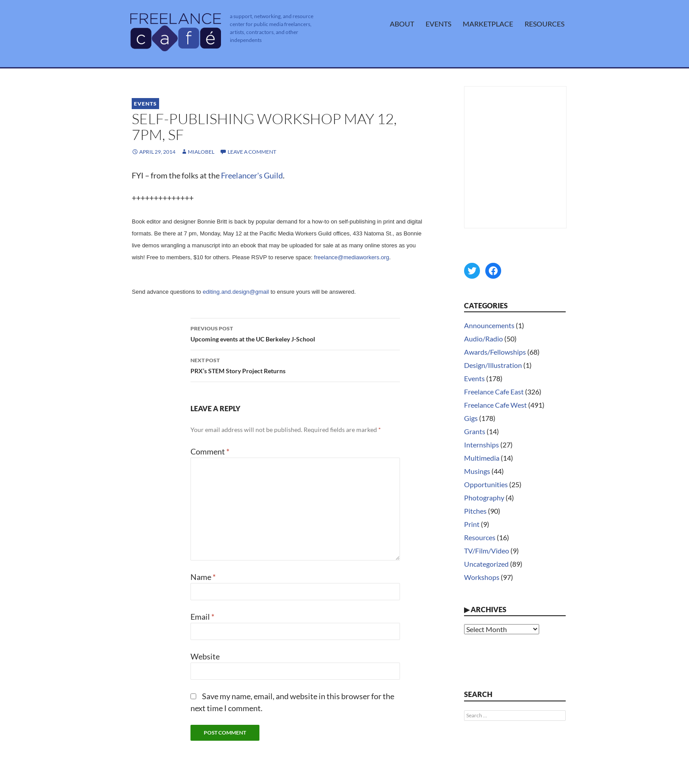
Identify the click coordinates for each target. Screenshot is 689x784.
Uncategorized (486, 564)
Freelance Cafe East (494, 392)
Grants (475, 431)
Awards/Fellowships (495, 352)
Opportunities (486, 484)
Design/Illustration (493, 365)
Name (203, 577)
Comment (210, 451)
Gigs (471, 418)
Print (472, 524)
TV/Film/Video (487, 551)
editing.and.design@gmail (236, 292)
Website (205, 656)
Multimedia (482, 458)
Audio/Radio (483, 339)
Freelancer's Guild (252, 175)
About (402, 24)
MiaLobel (201, 152)
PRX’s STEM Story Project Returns (295, 365)
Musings (477, 471)
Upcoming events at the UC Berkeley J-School (295, 333)
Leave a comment (252, 152)
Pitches (475, 511)
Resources (544, 24)
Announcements (489, 325)
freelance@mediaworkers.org (352, 257)
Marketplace (488, 24)
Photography (484, 498)
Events (438, 24)
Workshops (482, 577)
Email (202, 617)
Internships (482, 445)
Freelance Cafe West (495, 405)
